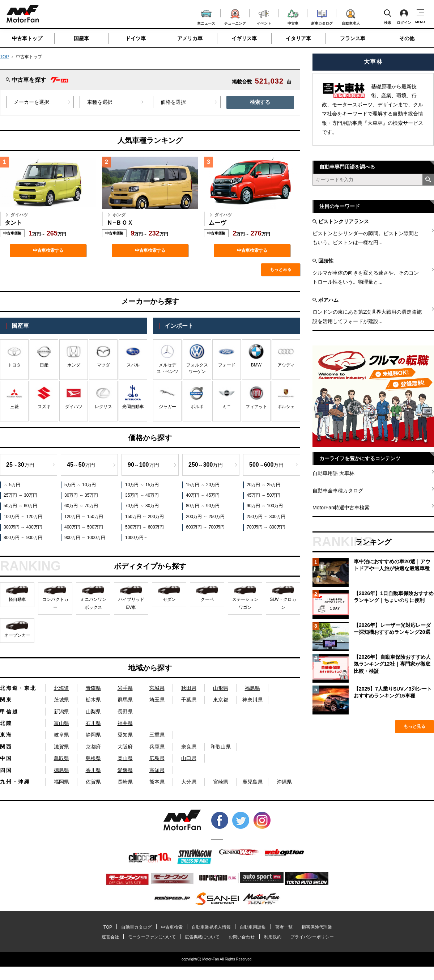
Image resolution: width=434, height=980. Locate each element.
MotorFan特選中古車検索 (341, 508)
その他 (407, 38)
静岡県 (93, 735)
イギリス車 (244, 38)
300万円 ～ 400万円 (23, 527)
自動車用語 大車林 (333, 473)
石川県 (93, 723)
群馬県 (125, 700)
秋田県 (189, 688)
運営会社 (110, 937)
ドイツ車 (136, 38)
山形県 (221, 688)
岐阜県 (61, 735)
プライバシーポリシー (312, 937)
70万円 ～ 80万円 (142, 506)
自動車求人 (351, 16)
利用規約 (273, 937)
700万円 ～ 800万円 (266, 527)
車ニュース (206, 17)
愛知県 (125, 735)
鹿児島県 (252, 782)
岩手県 (125, 688)
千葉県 (189, 700)
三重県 (157, 735)
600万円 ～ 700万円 (205, 527)
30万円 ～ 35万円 (81, 495)
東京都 (221, 700)
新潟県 (61, 712)
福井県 (125, 723)
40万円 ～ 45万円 (203, 495)
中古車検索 (172, 927)
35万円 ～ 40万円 (142, 495)
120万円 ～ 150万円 (84, 517)
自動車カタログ (136, 927)
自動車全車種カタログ (338, 491)
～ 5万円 (12, 485)
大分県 (189, 782)
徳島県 (61, 770)
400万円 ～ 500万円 (84, 527)
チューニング (235, 16)
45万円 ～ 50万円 (263, 495)
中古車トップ (27, 38)
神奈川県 (252, 700)
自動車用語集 (253, 927)
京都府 (93, 747)
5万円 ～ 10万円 (80, 485)
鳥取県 (61, 758)
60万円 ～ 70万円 (81, 506)
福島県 (252, 688)
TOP (4, 57)
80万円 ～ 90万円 (203, 506)
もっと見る (414, 726)
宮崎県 (221, 782)
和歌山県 (221, 747)
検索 (388, 17)
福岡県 (61, 782)
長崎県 (125, 782)
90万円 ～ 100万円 (265, 506)
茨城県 (61, 700)
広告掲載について (202, 937)
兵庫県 (157, 747)
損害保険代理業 (317, 927)
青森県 (93, 688)
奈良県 (189, 747)
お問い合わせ (242, 937)
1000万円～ (137, 538)
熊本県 (157, 782)
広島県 (157, 758)
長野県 (125, 712)
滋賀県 (61, 747)
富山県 (61, 723)
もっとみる (281, 270)
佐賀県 (93, 782)
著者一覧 (284, 927)
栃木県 (93, 700)
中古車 (293, 16)
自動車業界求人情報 (211, 927)
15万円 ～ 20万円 (203, 485)
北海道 (61, 688)
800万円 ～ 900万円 (23, 538)
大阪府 (125, 747)
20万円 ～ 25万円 (263, 485)
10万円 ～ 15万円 (142, 485)
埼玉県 (157, 700)
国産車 (81, 38)
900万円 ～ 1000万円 (85, 538)
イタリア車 (298, 38)
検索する (260, 102)
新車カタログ (322, 16)
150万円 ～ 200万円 (144, 517)
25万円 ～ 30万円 (20, 495)
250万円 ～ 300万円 (266, 517)
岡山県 (125, 758)
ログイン (404, 17)
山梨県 (93, 712)
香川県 (93, 770)
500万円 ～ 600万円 (144, 527)
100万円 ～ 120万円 (23, 517)
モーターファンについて (152, 937)
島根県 (93, 758)
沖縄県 (284, 782)
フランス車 (353, 38)
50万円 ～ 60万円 (20, 506)
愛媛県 (125, 770)
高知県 (157, 770)
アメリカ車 (190, 38)
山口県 (189, 758)
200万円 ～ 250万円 (205, 517)
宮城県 (157, 688)
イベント (264, 16)
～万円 (20, 465)
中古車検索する (48, 250)
